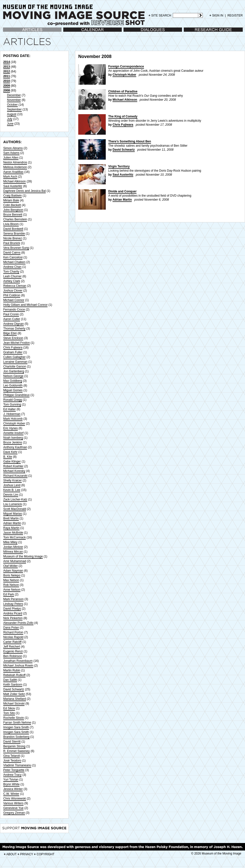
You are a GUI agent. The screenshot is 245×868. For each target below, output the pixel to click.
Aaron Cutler (12, 319)
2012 (7, 71)
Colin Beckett (12, 205)
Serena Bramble (14, 234)
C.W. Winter (11, 794)
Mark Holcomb (13, 419)
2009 (7, 86)
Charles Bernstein (15, 219)
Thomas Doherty (14, 329)
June (10, 124)
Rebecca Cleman (15, 286)
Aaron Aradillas (13, 172)
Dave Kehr (10, 452)
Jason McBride (13, 533)
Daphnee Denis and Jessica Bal (24, 191)
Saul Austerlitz (13, 186)
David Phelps (12, 609)
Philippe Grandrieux (16, 395)
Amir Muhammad (15, 561)
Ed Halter (9, 409)
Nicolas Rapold (13, 637)
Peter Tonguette (14, 770)
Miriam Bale (11, 200)
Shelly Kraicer (12, 480)
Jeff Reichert (12, 647)
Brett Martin (11, 518)
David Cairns (12, 253)
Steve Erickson (13, 338)
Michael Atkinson (14, 181)
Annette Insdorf (13, 433)
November (14, 100)
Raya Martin (11, 528)
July (10, 119)
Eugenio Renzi (13, 651)
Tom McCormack (14, 537)
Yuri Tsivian (11, 780)
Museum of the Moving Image (23, 556)
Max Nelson (11, 580)
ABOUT (10, 854)
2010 (7, 81)
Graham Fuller (13, 352)
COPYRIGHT (44, 854)
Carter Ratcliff (12, 642)
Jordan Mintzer (13, 547)
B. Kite (8, 457)
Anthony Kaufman (15, 447)
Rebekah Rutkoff (14, 675)
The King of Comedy (123, 116)
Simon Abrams (13, 148)
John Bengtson (13, 210)
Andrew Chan (12, 267)
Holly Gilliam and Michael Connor (25, 305)
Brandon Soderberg (16, 737)
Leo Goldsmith (13, 386)
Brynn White (11, 784)
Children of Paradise (123, 91)
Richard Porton (13, 632)
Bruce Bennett (13, 215)
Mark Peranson (13, 599)
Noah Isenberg (13, 438)
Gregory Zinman (14, 813)
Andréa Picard (13, 613)
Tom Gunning (12, 405)
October (12, 105)
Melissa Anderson (15, 167)
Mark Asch (10, 177)
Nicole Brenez (13, 238)
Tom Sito (9, 713)
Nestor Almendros (15, 162)
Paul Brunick (12, 243)
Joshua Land (12, 485)
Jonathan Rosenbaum (18, 661)
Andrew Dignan (13, 324)
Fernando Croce (14, 310)
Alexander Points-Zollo (18, 623)
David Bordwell (13, 229)
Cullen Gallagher (14, 357)
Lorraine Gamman (15, 362)
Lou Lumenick (13, 504)
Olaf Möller (10, 566)
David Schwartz (14, 689)
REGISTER (235, 15)
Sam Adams (11, 153)
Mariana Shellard (15, 699)
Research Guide (195, 32)
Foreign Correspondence (126, 66)
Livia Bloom (11, 224)
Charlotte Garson (15, 367)
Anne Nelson (12, 590)
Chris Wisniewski (15, 799)
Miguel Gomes (13, 390)
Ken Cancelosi (13, 257)
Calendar (69, 32)
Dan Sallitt (10, 680)
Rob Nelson (11, 585)
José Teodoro (12, 761)
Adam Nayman (13, 571)
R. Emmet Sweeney (16, 751)
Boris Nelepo (12, 575)
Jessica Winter (13, 789)
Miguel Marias (13, 514)
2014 (7, 62)
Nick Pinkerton (13, 618)
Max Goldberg (13, 381)
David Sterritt (12, 742)
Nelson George (13, 376)
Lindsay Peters (13, 604)
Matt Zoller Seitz (14, 694)
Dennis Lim (11, 495)
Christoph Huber (14, 424)
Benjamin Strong (14, 746)
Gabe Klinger (12, 461)
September (14, 109)
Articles (8, 32)
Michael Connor (14, 300)
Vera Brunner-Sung (16, 248)
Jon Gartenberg (14, 371)
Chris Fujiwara (13, 348)
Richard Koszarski (15, 476)
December (14, 95)
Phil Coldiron (12, 295)
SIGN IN (216, 15)
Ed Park (9, 594)
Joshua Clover (13, 291)
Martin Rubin (12, 670)
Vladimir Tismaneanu (17, 765)
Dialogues (130, 32)
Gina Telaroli (11, 756)
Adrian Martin (12, 523)
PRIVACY (25, 854)
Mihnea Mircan (13, 552)
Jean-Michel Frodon (16, 343)
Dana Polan (11, 628)
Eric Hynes (10, 428)
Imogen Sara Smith (16, 727)
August (12, 114)
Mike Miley (10, 542)
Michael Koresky (14, 471)
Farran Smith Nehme (17, 723)
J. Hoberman (12, 414)
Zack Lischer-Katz (15, 499)
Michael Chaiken (14, 262)
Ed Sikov (9, 708)
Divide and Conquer (122, 191)
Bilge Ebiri (10, 333)
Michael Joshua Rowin (18, 666)
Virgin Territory (119, 166)
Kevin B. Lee (12, 490)
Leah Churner (12, 276)
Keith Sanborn (13, 685)
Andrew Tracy (12, 775)
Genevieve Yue (13, 808)
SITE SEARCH (160, 15)
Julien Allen (11, 158)
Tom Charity (11, 272)
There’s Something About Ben (130, 141)
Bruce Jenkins (13, 442)
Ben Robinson (13, 656)
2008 (7, 90)
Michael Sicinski (14, 704)
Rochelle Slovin (14, 718)
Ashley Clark (12, 281)
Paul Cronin (11, 314)
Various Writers (13, 803)
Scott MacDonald (15, 509)
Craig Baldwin (12, 196)
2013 (7, 67)
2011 (7, 76)
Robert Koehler (13, 466)
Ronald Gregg (13, 400)
